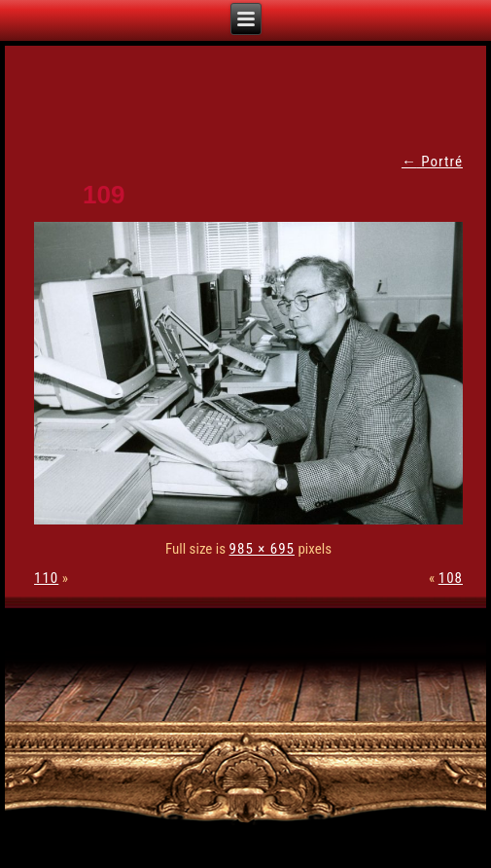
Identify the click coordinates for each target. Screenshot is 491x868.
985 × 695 (262, 549)
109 (104, 195)
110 (46, 578)
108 (451, 578)
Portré (432, 162)
